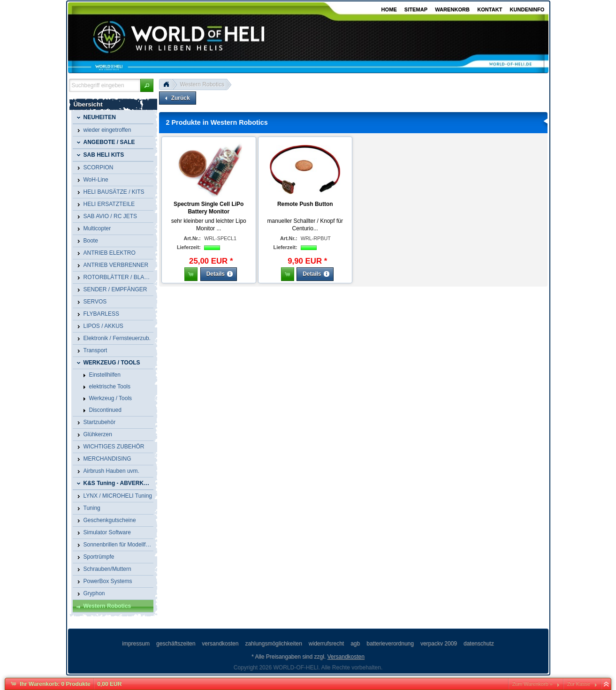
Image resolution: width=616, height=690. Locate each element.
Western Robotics (202, 84)
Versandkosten (346, 657)
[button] (147, 85)
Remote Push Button (305, 204)
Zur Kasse (579, 684)
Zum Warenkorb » (532, 684)
